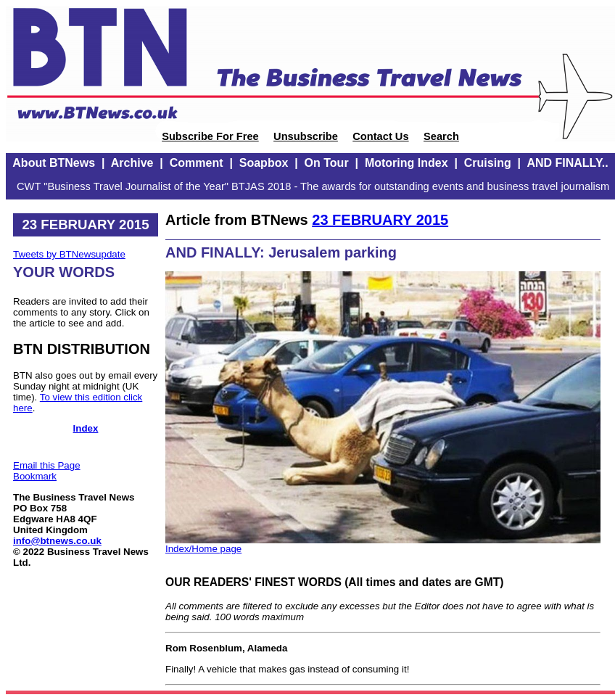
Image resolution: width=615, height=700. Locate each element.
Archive (132, 163)
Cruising (488, 163)
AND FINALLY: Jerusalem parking (281, 252)
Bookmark (35, 476)
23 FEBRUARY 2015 (380, 220)
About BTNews (54, 163)
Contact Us (380, 136)
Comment (197, 163)
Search (441, 136)
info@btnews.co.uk (57, 541)
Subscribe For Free (210, 136)
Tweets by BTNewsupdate (69, 254)
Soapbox (264, 163)
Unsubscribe (306, 136)
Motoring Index (406, 163)
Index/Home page (203, 549)
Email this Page (47, 465)
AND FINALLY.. (567, 163)
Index (86, 428)
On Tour (327, 163)
